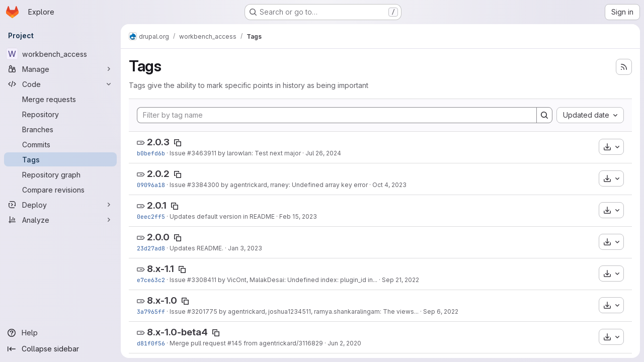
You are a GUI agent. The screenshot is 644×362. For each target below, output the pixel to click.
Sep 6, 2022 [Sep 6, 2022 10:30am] (441, 311)
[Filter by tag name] (337, 115)
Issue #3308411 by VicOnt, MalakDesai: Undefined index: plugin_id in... (273, 280)
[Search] (544, 115)
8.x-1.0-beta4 (177, 332)
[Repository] (60, 114)
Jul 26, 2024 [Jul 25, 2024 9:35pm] (323, 153)
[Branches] (60, 129)
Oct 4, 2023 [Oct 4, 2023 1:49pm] (389, 185)
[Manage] (60, 69)
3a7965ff (151, 311)
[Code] (60, 84)
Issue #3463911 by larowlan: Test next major (235, 153)
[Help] (60, 333)
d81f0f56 (151, 343)
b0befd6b (151, 153)
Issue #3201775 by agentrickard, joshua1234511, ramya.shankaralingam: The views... (294, 311)
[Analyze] (60, 220)
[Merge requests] (60, 99)
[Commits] (60, 144)
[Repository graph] (60, 174)
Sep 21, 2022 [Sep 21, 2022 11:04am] (400, 280)
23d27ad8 (151, 248)
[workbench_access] (60, 54)
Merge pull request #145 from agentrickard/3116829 (246, 343)
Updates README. (196, 248)
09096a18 (151, 185)
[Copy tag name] (178, 143)
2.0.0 (158, 237)
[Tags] (60, 159)
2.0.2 (158, 174)
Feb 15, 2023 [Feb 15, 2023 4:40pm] (298, 216)
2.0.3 (158, 142)
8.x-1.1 (160, 269)
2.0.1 (157, 205)
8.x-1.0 (162, 300)
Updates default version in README (222, 216)
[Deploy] (60, 205)
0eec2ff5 (151, 216)
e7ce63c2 (151, 280)
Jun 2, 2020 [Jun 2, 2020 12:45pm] (344, 343)
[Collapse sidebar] (60, 349)
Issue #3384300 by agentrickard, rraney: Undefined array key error (269, 185)
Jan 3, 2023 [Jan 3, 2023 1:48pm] (245, 248)
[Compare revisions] (60, 190)
